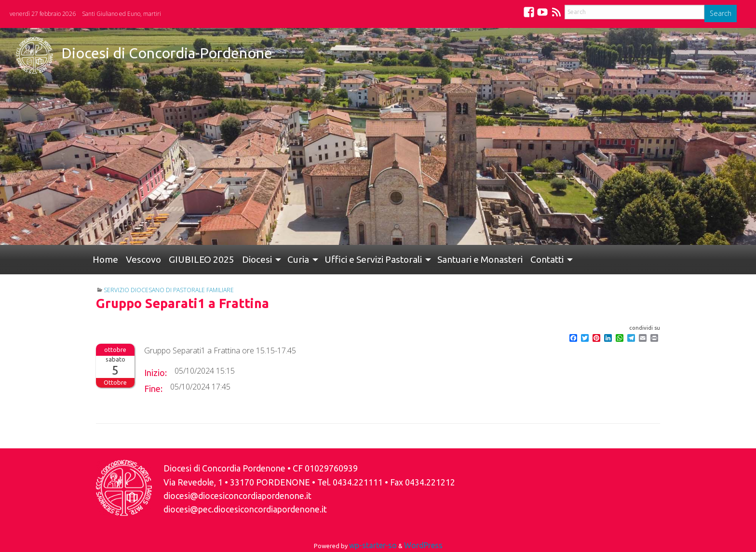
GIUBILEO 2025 (202, 259)
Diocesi (257, 259)
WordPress (423, 545)
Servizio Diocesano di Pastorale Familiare (169, 290)
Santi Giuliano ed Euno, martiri (121, 14)
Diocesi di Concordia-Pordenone (167, 53)
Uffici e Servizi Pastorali (373, 259)
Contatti (547, 259)
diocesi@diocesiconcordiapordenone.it (237, 496)
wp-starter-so (373, 545)
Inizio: (155, 373)
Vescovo (143, 259)
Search (721, 13)
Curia (298, 259)
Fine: (153, 389)
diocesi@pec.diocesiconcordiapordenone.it (245, 509)
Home (105, 259)
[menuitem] (105, 260)
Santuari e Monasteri (480, 259)
